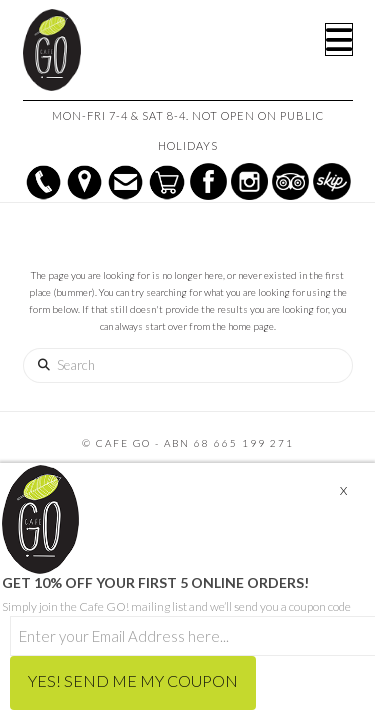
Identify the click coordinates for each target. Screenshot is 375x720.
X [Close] (343, 490)
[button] (339, 39)
